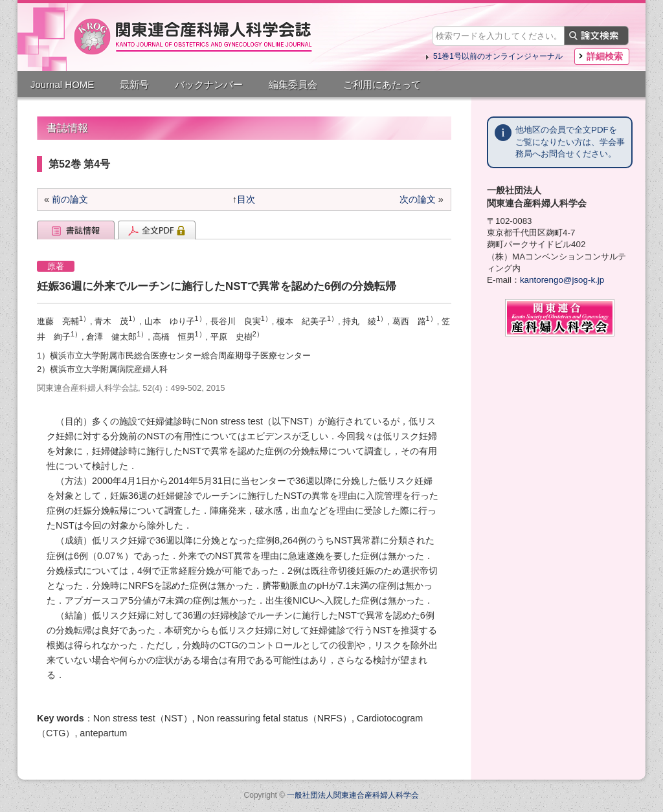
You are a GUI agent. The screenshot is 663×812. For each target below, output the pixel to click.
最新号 (134, 84)
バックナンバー (209, 84)
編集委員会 (293, 84)
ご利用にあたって (382, 84)
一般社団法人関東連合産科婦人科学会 (353, 795)
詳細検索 (605, 56)
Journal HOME (62, 84)
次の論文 (418, 199)
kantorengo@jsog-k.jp (562, 280)
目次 (246, 199)
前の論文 (70, 199)
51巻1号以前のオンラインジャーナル (498, 56)
